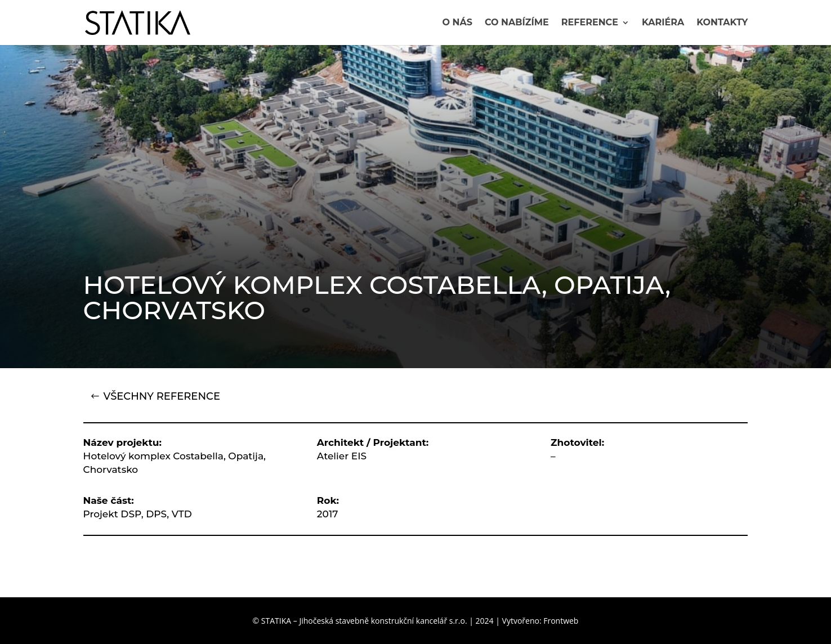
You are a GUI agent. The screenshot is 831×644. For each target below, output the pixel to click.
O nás (457, 23)
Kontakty (722, 23)
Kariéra (663, 23)
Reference (590, 23)
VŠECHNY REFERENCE (162, 396)
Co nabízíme (517, 23)
